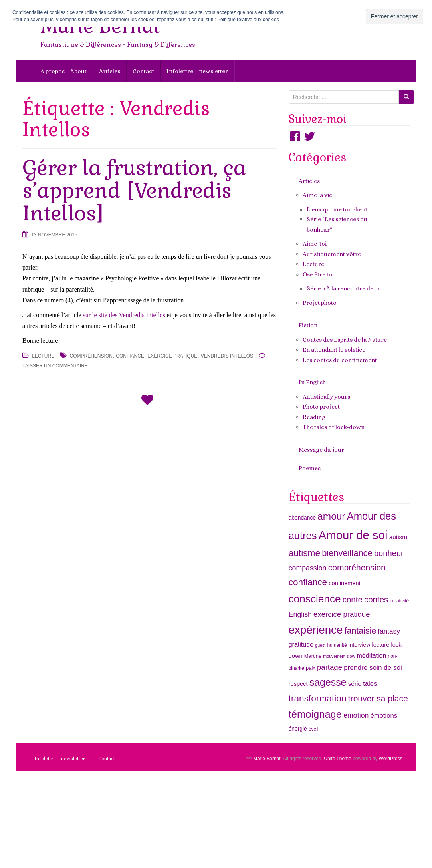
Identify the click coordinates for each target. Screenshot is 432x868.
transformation (318, 698)
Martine (313, 656)
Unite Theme (337, 759)
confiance (130, 356)
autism (398, 537)
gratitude (301, 644)
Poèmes (310, 468)
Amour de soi (353, 535)
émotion (356, 715)
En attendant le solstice (334, 350)
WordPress (391, 759)
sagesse (328, 682)
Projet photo (320, 303)
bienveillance (347, 553)
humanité (337, 645)
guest (320, 645)
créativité (399, 601)
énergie (298, 729)
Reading (314, 417)
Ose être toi (318, 274)
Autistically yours (326, 397)
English (300, 614)
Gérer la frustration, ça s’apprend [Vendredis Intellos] (134, 191)
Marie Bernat (267, 759)
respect (298, 684)
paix (311, 668)
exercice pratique (172, 356)
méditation (371, 655)
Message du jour (321, 450)
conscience (315, 599)
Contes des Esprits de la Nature (345, 340)
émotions (384, 716)
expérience (316, 630)
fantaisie (361, 631)
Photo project (321, 407)
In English (312, 382)
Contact (143, 71)
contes (376, 599)
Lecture (43, 356)
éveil (314, 729)
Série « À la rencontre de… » (344, 288)
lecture (380, 645)
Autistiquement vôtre (332, 254)
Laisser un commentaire (55, 366)
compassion (308, 568)
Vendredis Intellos (227, 356)
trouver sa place (378, 698)
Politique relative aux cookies (248, 20)
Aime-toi (315, 244)
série (355, 684)
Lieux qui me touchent (337, 209)
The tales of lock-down (334, 427)
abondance (302, 518)
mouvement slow (339, 656)
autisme (304, 553)
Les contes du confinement (340, 360)
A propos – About (63, 71)
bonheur (389, 553)
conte (353, 599)
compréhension (91, 356)
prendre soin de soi (373, 667)
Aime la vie (317, 195)
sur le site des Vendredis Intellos (124, 315)
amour (331, 516)
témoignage (315, 714)
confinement (345, 583)
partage (330, 667)
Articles (110, 71)
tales (370, 684)
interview (360, 645)
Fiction (308, 325)
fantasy (389, 631)
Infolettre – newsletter (197, 71)
